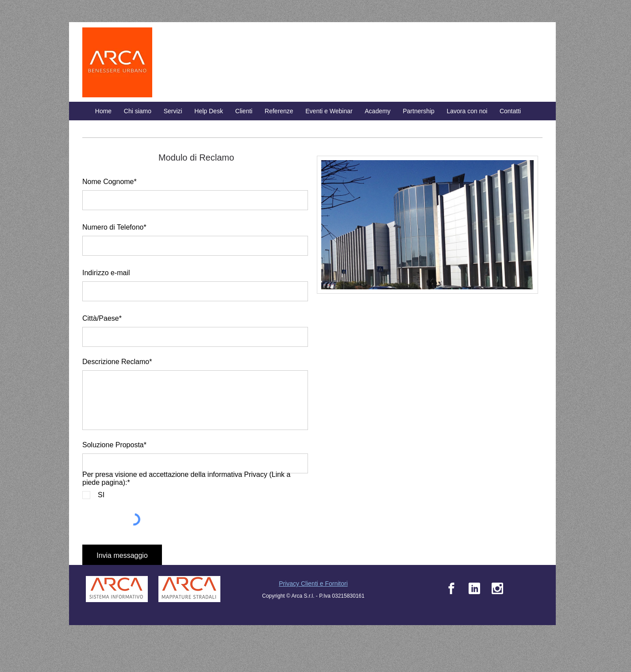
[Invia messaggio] (122, 556)
